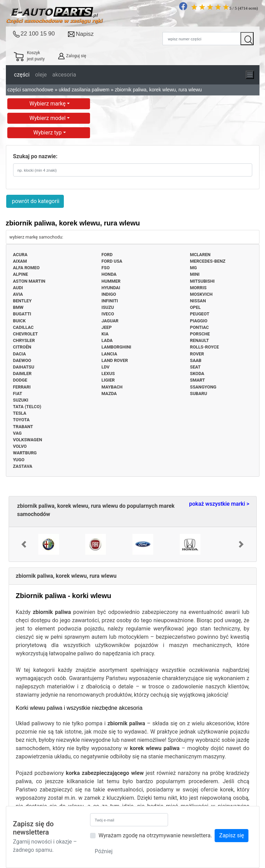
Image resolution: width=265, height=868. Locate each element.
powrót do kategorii (35, 201)
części (22, 75)
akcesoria (64, 75)
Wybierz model (48, 118)
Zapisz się (232, 835)
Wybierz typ (48, 133)
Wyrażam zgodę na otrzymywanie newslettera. (155, 835)
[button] (24, 544)
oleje (41, 75)
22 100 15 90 (38, 34)
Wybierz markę (48, 104)
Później (104, 851)
